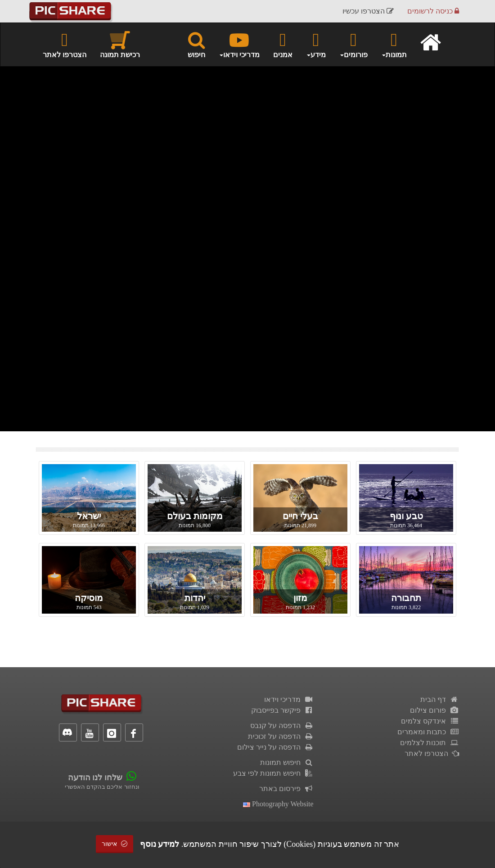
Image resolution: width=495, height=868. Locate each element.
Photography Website (278, 804)
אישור (115, 844)
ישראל (89, 516)
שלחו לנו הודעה (95, 778)
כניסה (433, 11)
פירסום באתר (286, 789)
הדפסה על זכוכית (281, 736)
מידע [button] (316, 44)
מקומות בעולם (195, 516)
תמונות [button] (394, 44)
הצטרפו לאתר (65, 44)
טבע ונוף (406, 516)
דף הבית (440, 699)
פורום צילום (434, 710)
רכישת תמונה (120, 44)
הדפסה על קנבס (282, 726)
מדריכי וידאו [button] (239, 44)
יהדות (195, 598)
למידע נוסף (160, 844)
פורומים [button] (353, 44)
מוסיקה (89, 598)
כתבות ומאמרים (428, 732)
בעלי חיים (300, 516)
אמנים (283, 44)
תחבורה (406, 598)
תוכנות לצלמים (430, 743)
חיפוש (196, 44)
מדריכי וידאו (289, 699)
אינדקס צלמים (430, 721)
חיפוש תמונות (287, 762)
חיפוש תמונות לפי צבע (273, 773)
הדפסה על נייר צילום (275, 747)
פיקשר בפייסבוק (282, 710)
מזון (300, 598)
